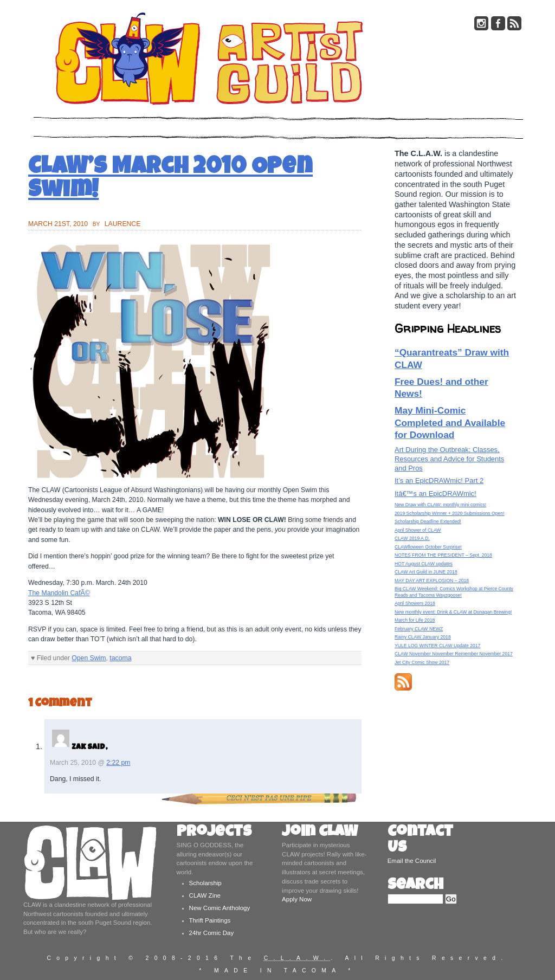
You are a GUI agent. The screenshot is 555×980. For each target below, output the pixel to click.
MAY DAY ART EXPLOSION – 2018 (432, 581)
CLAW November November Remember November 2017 (454, 654)
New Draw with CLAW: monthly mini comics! (440, 505)
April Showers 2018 (415, 603)
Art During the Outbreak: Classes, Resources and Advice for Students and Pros (449, 459)
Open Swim (89, 658)
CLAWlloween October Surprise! (428, 547)
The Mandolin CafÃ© (59, 593)
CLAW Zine (205, 895)
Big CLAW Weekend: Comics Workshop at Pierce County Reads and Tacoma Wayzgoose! (454, 592)
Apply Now (297, 899)
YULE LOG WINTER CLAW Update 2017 (437, 646)
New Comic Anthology (220, 908)
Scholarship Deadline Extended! (428, 521)
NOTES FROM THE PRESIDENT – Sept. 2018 (443, 555)
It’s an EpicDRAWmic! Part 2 (439, 481)
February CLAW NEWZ (419, 629)
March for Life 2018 (415, 620)
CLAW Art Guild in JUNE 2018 (426, 572)
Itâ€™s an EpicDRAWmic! (435, 494)
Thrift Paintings (210, 920)
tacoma (120, 658)
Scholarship (205, 883)
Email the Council (412, 861)
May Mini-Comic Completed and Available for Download (450, 423)
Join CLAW (320, 833)
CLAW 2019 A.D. (412, 538)
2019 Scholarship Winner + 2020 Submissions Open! (450, 513)
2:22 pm (118, 763)
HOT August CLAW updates (424, 564)
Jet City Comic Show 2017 (422, 662)
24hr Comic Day (212, 933)
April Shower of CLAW (418, 530)
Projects (214, 833)
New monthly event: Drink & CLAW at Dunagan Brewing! (453, 612)
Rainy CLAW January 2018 (423, 637)
